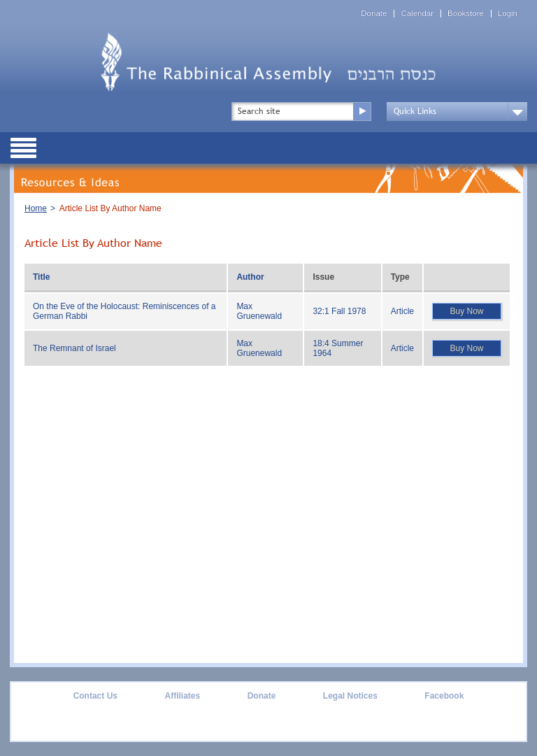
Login (508, 14)
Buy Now (466, 311)
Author (250, 277)
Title (41, 277)
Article (402, 311)
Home (36, 208)
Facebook (444, 696)
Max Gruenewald (259, 311)
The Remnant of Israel (74, 348)
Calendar (417, 14)
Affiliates (182, 696)
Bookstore (466, 14)
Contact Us (95, 696)
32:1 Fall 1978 (339, 311)
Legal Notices (350, 696)
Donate (374, 14)
